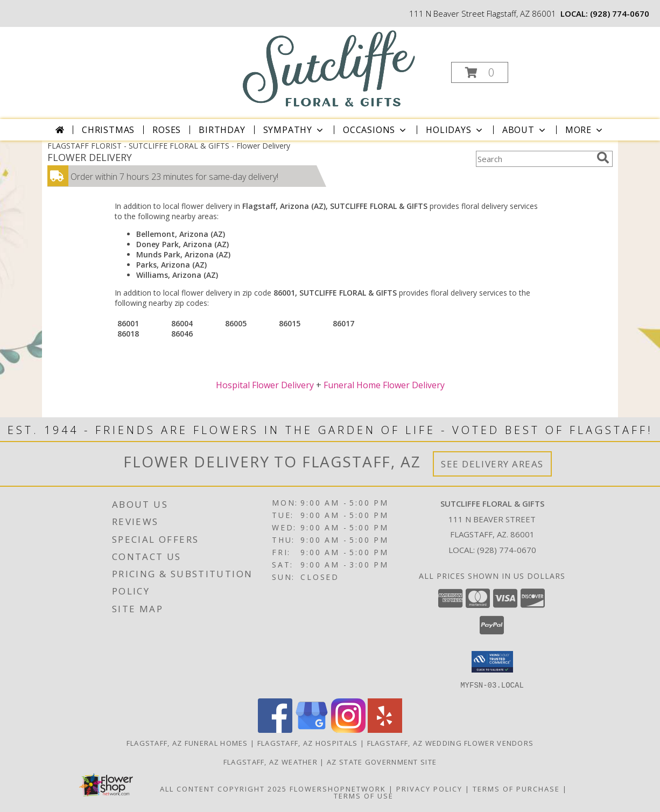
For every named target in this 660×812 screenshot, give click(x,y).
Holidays (455, 130)
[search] (603, 158)
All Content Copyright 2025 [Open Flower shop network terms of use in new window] (223, 788)
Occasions (375, 130)
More (585, 130)
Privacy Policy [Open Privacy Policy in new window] (429, 788)
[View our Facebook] (275, 729)
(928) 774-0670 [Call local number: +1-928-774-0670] (620, 13)
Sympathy (294, 130)
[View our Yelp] (385, 729)
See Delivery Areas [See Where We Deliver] (492, 464)
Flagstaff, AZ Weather (271, 761)
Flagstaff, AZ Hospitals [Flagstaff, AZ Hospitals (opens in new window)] (308, 743)
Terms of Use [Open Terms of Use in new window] (364, 795)
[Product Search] (534, 159)
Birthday (222, 130)
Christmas (108, 130)
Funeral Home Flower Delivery (384, 385)
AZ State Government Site (382, 761)
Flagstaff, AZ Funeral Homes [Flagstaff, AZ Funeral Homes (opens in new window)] (187, 743)
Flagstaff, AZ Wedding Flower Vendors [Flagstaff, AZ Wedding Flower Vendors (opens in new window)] (451, 743)
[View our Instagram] (348, 729)
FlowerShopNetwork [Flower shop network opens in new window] (338, 788)
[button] (480, 72)
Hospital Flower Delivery (265, 385)
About (525, 130)
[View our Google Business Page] (312, 729)
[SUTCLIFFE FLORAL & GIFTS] (329, 68)
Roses (167, 130)
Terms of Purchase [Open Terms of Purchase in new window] (516, 788)
